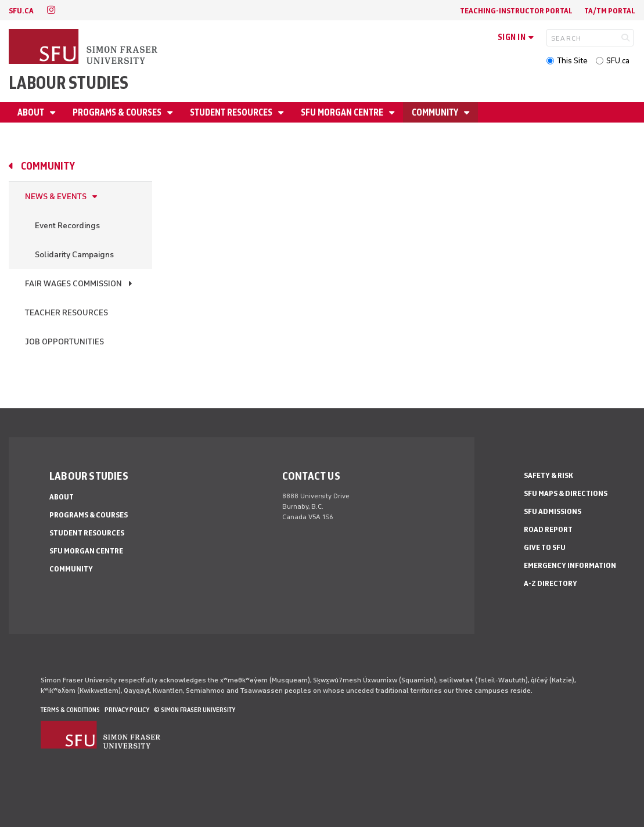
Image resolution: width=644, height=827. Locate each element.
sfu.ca (21, 11)
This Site (572, 61)
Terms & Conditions (70, 710)
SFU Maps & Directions (566, 493)
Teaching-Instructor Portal (516, 11)
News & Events (56, 197)
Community (436, 112)
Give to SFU (545, 547)
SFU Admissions (553, 511)
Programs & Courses (118, 112)
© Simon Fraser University (195, 710)
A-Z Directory (551, 583)
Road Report (548, 529)
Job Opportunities (64, 342)
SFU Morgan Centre (343, 112)
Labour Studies (69, 83)
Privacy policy (127, 710)
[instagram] (51, 10)
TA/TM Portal (610, 11)
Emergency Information (570, 565)
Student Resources (232, 112)
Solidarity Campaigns (74, 255)
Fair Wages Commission (73, 284)
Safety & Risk (548, 475)
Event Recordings (67, 226)
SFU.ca (618, 61)
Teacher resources (66, 313)
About (32, 112)
